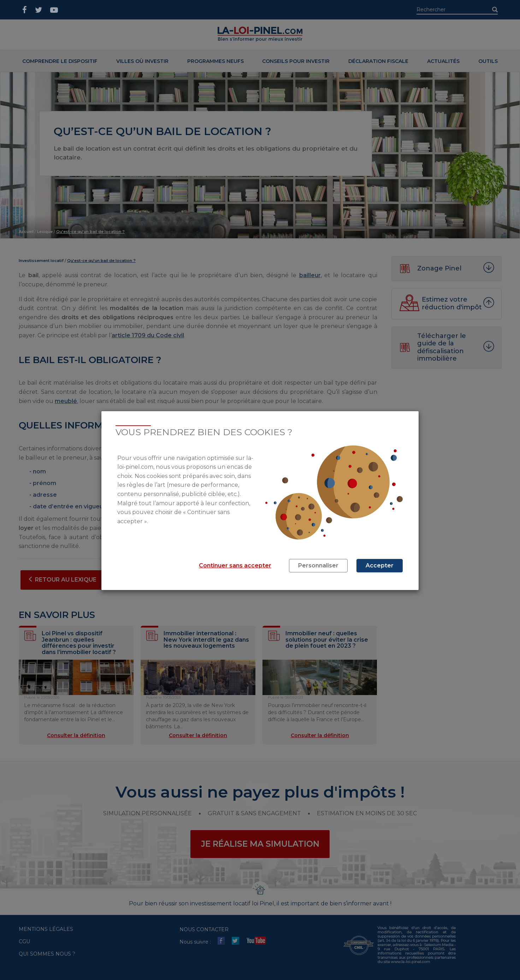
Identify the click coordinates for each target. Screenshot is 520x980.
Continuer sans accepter (235, 565)
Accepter (380, 565)
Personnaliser (318, 565)
